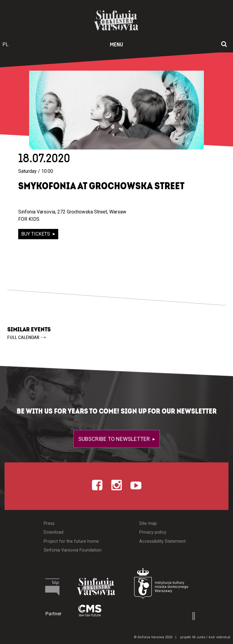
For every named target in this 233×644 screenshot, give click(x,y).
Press (49, 523)
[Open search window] (224, 45)
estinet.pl (223, 637)
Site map (148, 523)
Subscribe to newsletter (115, 439)
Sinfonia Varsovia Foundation (73, 550)
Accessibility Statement (162, 541)
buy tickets (36, 234)
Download (54, 532)
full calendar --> (27, 337)
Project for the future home (71, 541)
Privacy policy (153, 532)
